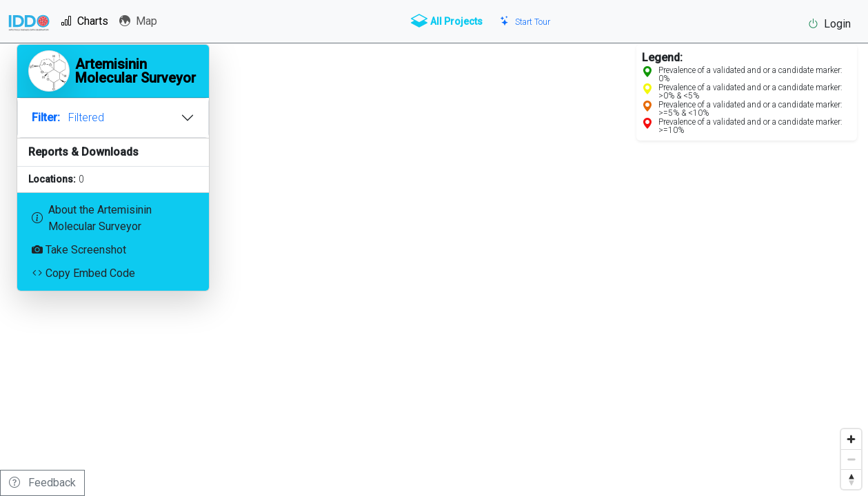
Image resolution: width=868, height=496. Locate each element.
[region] (434, 248)
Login (829, 24)
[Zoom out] (851, 459)
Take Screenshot (79, 250)
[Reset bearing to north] (851, 479)
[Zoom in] (851, 439)
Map (138, 21)
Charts (84, 21)
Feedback (42, 483)
